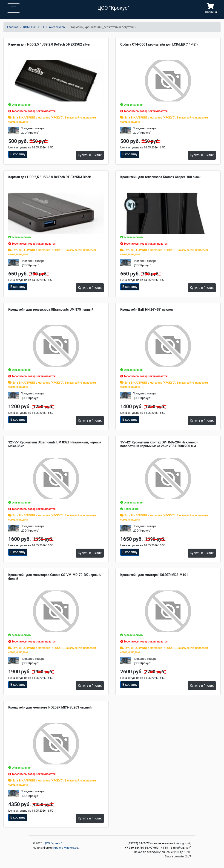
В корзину (18, 154)
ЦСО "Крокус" (53, 843)
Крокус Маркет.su (66, 848)
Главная (13, 27)
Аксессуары (57, 27)
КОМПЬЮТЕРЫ (34, 27)
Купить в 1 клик (90, 155)
